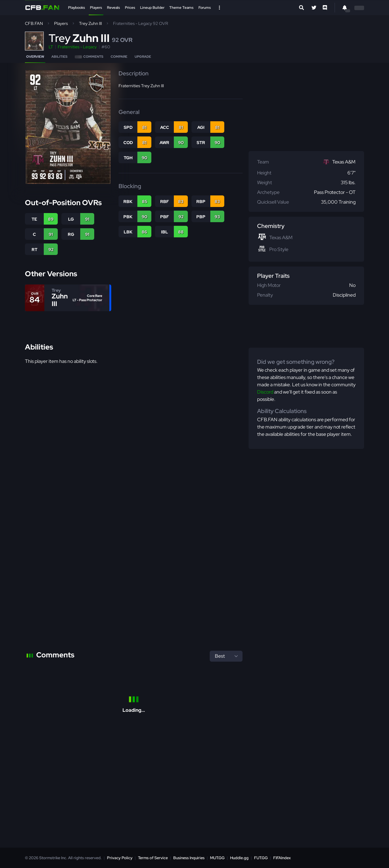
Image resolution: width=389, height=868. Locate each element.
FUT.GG (261, 858)
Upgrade (143, 57)
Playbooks (77, 8)
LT (51, 47)
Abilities (59, 57)
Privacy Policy (120, 858)
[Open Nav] (219, 8)
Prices (130, 8)
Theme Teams (181, 8)
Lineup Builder (152, 8)
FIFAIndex (282, 858)
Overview (35, 57)
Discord (265, 392)
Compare (119, 57)
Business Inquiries (189, 858)
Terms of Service (153, 858)
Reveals (114, 8)
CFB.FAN (34, 23)
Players (96, 8)
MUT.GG (217, 858)
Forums (205, 8)
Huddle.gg (239, 858)
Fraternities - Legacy (77, 47)
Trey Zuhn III (90, 23)
